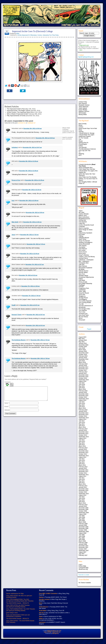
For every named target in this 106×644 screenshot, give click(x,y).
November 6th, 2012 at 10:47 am (32, 147)
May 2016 (82, 386)
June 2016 (82, 385)
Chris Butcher (83, 222)
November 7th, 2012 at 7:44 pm (31, 296)
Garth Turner (82, 239)
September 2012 (84, 456)
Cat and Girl (82, 220)
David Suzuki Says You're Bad (88, 128)
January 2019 (83, 358)
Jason (13, 235)
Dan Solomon (83, 103)
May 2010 (82, 500)
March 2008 (82, 541)
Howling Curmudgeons (85, 242)
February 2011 (83, 486)
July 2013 (82, 440)
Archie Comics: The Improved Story (18, 112)
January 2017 (83, 373)
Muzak (81, 141)
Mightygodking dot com (54, 631)
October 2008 (83, 530)
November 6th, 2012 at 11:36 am (29, 161)
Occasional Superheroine (86, 277)
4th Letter (82, 212)
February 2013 (83, 448)
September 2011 (84, 475)
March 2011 (82, 484)
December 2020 (83, 345)
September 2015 (84, 399)
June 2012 (82, 460)
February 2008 (83, 543)
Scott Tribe (82, 295)
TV (79, 152)
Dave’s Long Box (84, 228)
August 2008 (82, 533)
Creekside (82, 227)
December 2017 (83, 367)
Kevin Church (83, 252)
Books (80, 125)
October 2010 (83, 492)
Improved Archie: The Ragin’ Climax (18, 111)
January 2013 (83, 449)
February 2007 (83, 555)
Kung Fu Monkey (84, 255)
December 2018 (83, 359)
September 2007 (84, 551)
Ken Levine (82, 250)
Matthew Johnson (84, 111)
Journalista (82, 247)
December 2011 (83, 470)
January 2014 (83, 430)
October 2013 (83, 435)
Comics (40, 35)
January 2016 (83, 392)
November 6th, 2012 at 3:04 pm (35, 212)
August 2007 (82, 552)
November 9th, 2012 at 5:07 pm (36, 315)
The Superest (83, 310)
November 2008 (83, 528)
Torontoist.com (83, 314)
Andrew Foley (83, 102)
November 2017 (83, 369)
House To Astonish (84, 241)
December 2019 (83, 353)
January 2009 (83, 525)
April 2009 (82, 521)
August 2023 (82, 337)
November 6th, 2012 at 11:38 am (29, 171)
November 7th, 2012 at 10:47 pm (30, 305)
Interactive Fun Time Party (51, 35)
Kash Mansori (83, 249)
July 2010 (82, 497)
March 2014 (82, 427)
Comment (7, 382)
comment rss (22, 123)
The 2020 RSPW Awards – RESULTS (18, 603)
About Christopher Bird (85, 168)
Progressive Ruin (84, 288)
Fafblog (81, 236)
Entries (82, 566)
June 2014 (82, 422)
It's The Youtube (83, 138)
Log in (80, 564)
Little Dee (82, 265)
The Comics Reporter (85, 301)
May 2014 (82, 424)
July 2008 (82, 535)
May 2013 (82, 443)
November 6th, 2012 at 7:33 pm (36, 244)
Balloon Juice (83, 216)
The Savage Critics (84, 309)
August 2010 (82, 495)
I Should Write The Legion (86, 135)
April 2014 (82, 426)
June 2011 (82, 479)
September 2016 (84, 380)
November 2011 (83, 472)
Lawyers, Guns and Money (87, 257)
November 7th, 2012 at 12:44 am (30, 254)
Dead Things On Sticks (86, 230)
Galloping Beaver (84, 238)
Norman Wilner (83, 272)
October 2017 (83, 370)
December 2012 (83, 451)
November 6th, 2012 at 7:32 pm (29, 235)
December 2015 (83, 394)
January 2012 (83, 468)
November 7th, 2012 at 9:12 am (28, 275)
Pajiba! (81, 279)
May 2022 (82, 339)
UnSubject (15, 147)
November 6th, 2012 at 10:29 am (45, 138)
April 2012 (82, 464)
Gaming (81, 132)
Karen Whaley (83, 110)
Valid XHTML (48, 632)
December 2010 (83, 489)
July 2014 (82, 421)
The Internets (83, 147)
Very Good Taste (84, 315)
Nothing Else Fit (83, 143)
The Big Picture (83, 298)
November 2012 (83, 453)
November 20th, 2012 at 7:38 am (40, 358)
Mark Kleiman (83, 266)
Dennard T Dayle (17, 315)
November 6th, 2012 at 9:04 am (33, 128)
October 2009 (83, 511)
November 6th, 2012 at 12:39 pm (29, 201)
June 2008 (82, 536)
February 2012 (83, 467)
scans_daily (82, 291)
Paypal (89, 329)
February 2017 (83, 372)
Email (7, 409)
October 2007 (83, 549)
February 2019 (83, 356)
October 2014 (83, 416)
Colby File (82, 223)
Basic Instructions (84, 217)
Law (80, 140)
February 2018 (83, 364)
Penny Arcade (83, 282)
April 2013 (82, 445)
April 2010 (82, 502)
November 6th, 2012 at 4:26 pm (32, 222)
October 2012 (83, 454)
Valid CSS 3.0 (56, 632)
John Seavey (83, 246)
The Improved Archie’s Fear (16, 109)
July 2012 (82, 459)
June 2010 (82, 498)
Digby (80, 231)
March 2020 (82, 350)
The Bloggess (83, 299)
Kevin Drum (82, 253)
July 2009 (82, 516)
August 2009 (82, 514)
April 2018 (82, 361)
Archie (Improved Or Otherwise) (27, 35)
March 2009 (82, 522)
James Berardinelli (84, 244)
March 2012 (82, 465)
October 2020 (83, 347)
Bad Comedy (83, 124)
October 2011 (83, 473)
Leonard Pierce (83, 258)
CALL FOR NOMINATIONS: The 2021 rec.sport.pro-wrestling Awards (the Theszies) (20, 600)
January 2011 (83, 487)
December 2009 (83, 508)
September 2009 (84, 513)
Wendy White (83, 115)
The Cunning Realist (85, 303)
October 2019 (83, 354)
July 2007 (82, 554)
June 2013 (82, 441)
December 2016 (83, 375)
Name (7, 406)
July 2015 (82, 402)
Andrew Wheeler (84, 214)
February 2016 (83, 391)
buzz (13, 201)
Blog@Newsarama (84, 219)
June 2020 (82, 348)
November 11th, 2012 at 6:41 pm (35, 325)
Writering (81, 154)
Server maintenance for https (15, 594)
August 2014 (82, 419)
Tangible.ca (82, 296)
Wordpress (55, 633)
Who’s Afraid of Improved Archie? (18, 114)
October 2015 (83, 397)
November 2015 (83, 396)
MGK (18, 34)
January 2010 (83, 506)
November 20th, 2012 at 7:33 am (40, 340)
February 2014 (83, 429)
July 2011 (82, 478)
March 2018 (82, 362)
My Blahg (81, 269)
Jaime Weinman (83, 107)
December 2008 (83, 527)
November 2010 (83, 490)
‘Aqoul (80, 211)
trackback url (31, 123)
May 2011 (82, 481)
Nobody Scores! (83, 271)
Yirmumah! (82, 320)
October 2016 (83, 378)
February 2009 (83, 524)
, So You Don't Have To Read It (88, 179)
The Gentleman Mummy (19, 340)
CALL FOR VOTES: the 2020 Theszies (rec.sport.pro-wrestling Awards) (18, 606)
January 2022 (83, 340)
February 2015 (83, 410)
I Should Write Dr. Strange (86, 133)
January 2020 (83, 351)
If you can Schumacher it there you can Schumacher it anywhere (18, 616)
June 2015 (82, 404)
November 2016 (83, 377)
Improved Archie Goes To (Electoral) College (32, 31)
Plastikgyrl (82, 285)
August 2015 (82, 400)
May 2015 (82, 405)
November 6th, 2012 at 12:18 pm (32, 190)
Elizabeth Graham (84, 105)
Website (7, 413)
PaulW (14, 305)
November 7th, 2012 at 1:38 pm (30, 286)
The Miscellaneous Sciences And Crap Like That (87, 150)
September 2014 (84, 418)
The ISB (81, 304)
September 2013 (84, 437)
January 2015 (83, 411)
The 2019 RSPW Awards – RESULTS (18, 619)
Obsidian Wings (83, 276)
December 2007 (83, 546)
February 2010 (83, 505)
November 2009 (83, 509)
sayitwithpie (82, 290)
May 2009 (82, 519)
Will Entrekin (82, 113)
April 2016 (82, 388)
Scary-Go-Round (84, 293)
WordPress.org (83, 569)
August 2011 (82, 476)
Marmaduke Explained (85, 268)
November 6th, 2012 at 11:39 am (35, 180)
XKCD (80, 318)
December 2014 (83, 413)
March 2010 (82, 503)
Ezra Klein (82, 235)
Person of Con (16, 180)
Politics (81, 146)
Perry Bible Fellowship (85, 284)
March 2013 (82, 446)
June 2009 (82, 517)
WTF (80, 155)
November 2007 (83, 547)
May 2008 (82, 538)
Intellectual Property (85, 136)
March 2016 (82, 389)
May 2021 (82, 342)
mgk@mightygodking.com (86, 57)
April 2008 (82, 540)
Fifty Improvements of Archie (16, 116)
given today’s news (12, 613)
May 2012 (82, 462)
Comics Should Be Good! (86, 225)
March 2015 (82, 408)
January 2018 (83, 366)
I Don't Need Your (87, 169)
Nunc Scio (82, 274)
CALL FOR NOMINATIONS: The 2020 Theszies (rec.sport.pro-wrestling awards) (21, 610)
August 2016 (82, 381)
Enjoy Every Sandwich (85, 233)
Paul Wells (82, 280)
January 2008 (83, 544)
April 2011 (82, 483)
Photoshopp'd (83, 144)
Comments (83, 568)
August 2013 (82, 438)
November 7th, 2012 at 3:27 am (35, 264)
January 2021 (83, 343)
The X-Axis (82, 312)
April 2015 (82, 407)
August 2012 (82, 457)
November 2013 (83, 434)
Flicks (80, 130)
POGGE (81, 287)
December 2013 (83, 432)
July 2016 (82, 383)
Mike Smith (15, 222)
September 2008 (84, 532)
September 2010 (84, 494)
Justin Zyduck (83, 108)
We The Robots (83, 317)
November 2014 (83, 415)
